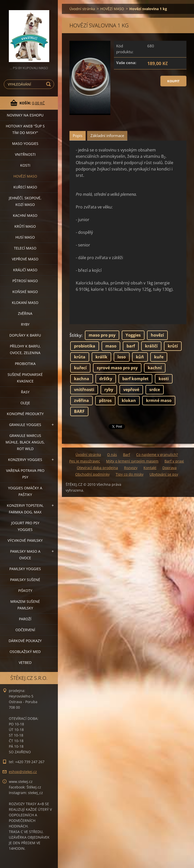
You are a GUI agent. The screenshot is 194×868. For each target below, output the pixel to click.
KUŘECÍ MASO (25, 187)
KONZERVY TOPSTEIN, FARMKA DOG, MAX (25, 509)
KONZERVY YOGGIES (25, 460)
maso (111, 346)
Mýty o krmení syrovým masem (132, 461)
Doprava (169, 468)
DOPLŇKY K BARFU (25, 335)
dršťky (106, 379)
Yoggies (133, 335)
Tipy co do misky (130, 474)
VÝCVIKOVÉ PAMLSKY (25, 540)
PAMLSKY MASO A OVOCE (25, 555)
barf (131, 346)
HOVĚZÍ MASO (25, 176)
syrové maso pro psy (117, 368)
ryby (109, 390)
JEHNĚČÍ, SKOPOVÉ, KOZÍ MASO (25, 201)
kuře (159, 357)
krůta (80, 357)
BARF (79, 411)
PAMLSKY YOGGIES (25, 569)
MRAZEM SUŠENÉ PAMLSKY (25, 605)
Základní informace (107, 136)
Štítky (75, 335)
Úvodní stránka (82, 9)
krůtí (173, 346)
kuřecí (80, 368)
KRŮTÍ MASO (25, 226)
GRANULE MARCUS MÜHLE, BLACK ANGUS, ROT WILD (25, 442)
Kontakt (150, 468)
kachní (155, 368)
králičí (151, 346)
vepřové (131, 390)
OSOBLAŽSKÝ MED (25, 652)
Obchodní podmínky (92, 474)
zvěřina (81, 400)
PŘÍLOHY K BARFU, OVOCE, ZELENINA (25, 349)
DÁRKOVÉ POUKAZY (25, 641)
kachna (82, 379)
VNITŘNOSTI (25, 154)
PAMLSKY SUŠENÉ (25, 580)
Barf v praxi (174, 461)
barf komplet (135, 379)
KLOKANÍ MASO (25, 303)
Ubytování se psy (164, 474)
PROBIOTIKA (25, 364)
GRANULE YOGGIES (25, 425)
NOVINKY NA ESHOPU (25, 115)
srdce (155, 390)
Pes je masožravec (85, 461)
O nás (112, 455)
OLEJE (25, 403)
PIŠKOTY (25, 591)
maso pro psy (102, 335)
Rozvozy (131, 468)
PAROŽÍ (25, 619)
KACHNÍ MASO (25, 215)
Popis (78, 136)
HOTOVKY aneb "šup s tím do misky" (25, 129)
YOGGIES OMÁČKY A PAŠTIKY (25, 491)
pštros (105, 400)
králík (101, 357)
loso (122, 357)
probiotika (85, 346)
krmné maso (159, 400)
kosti (164, 379)
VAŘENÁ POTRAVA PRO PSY (25, 474)
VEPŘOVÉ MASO (25, 259)
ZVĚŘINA (25, 313)
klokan (129, 400)
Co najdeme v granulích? (157, 455)
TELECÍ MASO (25, 248)
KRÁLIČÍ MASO (25, 270)
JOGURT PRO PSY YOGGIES (25, 526)
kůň (140, 357)
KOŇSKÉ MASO (25, 292)
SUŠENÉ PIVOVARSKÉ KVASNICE (25, 378)
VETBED (25, 662)
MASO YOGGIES (25, 143)
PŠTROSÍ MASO (25, 281)
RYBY (25, 324)
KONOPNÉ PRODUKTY (25, 414)
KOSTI (25, 165)
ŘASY (25, 392)
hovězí (157, 335)
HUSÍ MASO (25, 237)
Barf (127, 455)
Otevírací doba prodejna (97, 468)
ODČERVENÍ (25, 630)
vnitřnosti (84, 390)
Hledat (49, 84)
